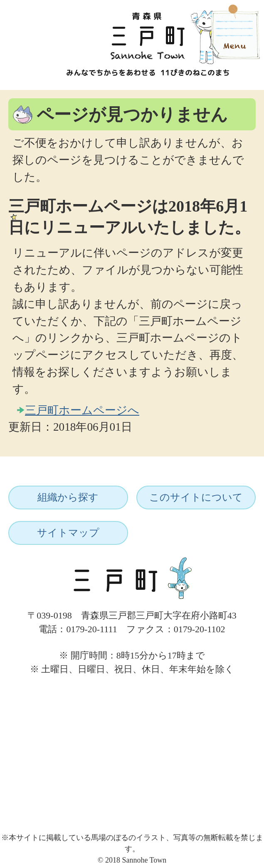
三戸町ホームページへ (82, 410)
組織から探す (68, 497)
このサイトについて (196, 497)
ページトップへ (229, 685)
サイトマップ (68, 533)
